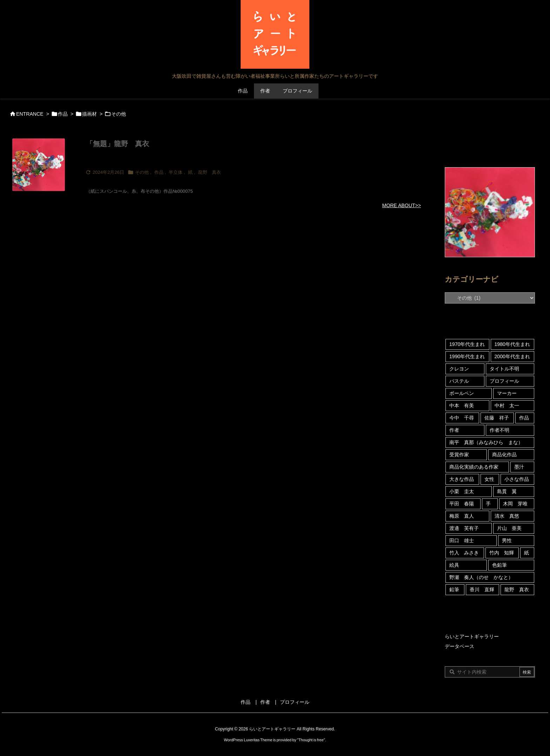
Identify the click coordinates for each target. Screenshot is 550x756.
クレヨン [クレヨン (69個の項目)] (459, 369)
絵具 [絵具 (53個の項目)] (454, 565)
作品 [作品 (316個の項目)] (524, 418)
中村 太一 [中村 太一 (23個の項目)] (507, 406)
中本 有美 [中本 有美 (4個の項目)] (462, 406)
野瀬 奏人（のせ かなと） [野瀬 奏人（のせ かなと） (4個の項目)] (481, 577)
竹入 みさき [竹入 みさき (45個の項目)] (464, 553)
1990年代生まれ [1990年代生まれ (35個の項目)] (467, 356)
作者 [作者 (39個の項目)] (454, 430)
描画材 (89, 114)
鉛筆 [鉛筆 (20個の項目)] (454, 590)
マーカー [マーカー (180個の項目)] (507, 393)
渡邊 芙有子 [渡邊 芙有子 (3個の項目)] (464, 528)
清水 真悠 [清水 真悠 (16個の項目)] (507, 516)
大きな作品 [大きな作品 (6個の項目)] (462, 479)
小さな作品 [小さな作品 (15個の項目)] (517, 479)
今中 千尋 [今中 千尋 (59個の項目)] (462, 418)
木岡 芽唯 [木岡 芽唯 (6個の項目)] (515, 504)
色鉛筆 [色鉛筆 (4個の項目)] (499, 565)
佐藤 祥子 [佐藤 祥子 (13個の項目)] (497, 418)
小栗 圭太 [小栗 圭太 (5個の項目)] (462, 491)
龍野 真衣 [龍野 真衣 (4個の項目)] (517, 590)
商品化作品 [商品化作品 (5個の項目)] (504, 455)
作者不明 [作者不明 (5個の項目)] (499, 430)
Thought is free (311, 740)
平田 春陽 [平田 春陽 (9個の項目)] (462, 504)
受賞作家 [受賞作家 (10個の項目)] (459, 455)
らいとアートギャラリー (472, 636)
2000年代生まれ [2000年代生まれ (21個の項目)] (512, 356)
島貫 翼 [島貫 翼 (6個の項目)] (507, 491)
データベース (460, 646)
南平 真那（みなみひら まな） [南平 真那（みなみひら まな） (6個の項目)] (486, 442)
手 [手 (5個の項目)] (488, 504)
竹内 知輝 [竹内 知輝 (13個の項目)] (502, 553)
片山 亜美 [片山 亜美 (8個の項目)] (509, 528)
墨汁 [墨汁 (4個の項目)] (519, 467)
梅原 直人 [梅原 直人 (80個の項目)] (462, 516)
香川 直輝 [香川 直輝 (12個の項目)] (482, 590)
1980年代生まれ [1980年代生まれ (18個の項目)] (512, 344)
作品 (63, 114)
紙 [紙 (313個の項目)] (526, 553)
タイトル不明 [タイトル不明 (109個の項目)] (504, 369)
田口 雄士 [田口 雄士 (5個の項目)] (462, 540)
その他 (142, 172)
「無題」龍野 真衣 (118, 144)
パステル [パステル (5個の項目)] (459, 381)
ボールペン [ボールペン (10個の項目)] (462, 393)
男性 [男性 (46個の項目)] (507, 540)
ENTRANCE (30, 114)
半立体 (176, 172)
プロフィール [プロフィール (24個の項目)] (504, 381)
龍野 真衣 (210, 172)
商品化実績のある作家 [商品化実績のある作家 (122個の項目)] (474, 467)
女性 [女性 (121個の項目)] (489, 479)
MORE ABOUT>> (401, 205)
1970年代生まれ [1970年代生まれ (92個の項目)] (467, 344)
